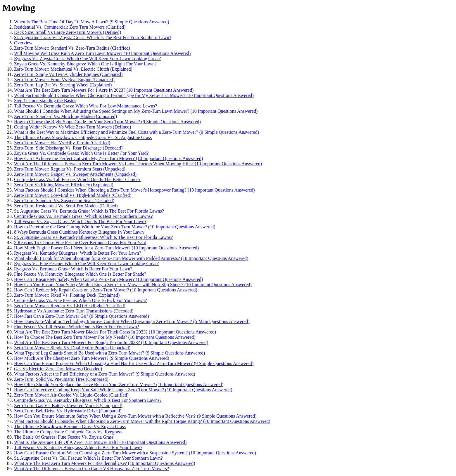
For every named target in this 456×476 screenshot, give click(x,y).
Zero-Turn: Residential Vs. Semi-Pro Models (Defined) (66, 206)
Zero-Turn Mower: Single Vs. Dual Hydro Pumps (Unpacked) (72, 348)
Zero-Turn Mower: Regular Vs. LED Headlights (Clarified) (70, 306)
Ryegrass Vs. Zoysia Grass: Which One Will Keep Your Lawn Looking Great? (87, 59)
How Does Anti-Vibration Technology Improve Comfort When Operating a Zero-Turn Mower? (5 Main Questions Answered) (132, 321)
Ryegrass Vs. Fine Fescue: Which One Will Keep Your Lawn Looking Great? (86, 264)
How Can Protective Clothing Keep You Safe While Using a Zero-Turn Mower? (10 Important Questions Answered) (123, 390)
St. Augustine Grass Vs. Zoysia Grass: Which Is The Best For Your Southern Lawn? (93, 38)
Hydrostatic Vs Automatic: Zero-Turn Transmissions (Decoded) (74, 311)
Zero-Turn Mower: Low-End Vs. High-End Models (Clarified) (73, 195)
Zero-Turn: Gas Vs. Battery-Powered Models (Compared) (68, 405)
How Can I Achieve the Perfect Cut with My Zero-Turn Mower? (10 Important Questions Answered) (108, 158)
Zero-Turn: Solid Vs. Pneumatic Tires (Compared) (61, 379)
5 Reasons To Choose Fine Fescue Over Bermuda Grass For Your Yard (80, 243)
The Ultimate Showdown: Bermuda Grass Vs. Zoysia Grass (70, 427)
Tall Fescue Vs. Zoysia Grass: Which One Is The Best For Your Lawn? (80, 222)
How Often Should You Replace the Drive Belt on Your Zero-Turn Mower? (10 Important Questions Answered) (119, 384)
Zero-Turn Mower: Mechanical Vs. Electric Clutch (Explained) (73, 69)
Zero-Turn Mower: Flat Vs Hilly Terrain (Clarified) (62, 143)
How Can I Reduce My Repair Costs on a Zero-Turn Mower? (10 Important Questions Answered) (106, 290)
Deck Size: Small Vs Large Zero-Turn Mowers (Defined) (68, 32)
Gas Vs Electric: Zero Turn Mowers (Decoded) (58, 369)
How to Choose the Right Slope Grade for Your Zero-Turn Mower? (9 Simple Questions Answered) (107, 122)
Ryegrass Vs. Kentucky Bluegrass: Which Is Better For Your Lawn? (78, 253)
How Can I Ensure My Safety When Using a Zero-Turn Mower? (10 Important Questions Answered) (108, 279)
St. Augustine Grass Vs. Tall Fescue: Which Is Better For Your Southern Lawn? (88, 458)
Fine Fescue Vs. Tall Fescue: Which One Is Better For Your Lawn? (77, 327)
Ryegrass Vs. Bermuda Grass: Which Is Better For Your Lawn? (73, 269)
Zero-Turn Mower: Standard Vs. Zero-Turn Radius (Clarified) (72, 48)
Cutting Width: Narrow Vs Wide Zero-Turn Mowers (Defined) (72, 127)
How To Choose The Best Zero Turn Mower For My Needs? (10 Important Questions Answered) (105, 337)
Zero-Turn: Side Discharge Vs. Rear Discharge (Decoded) (68, 148)
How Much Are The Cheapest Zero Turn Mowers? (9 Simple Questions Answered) (92, 358)
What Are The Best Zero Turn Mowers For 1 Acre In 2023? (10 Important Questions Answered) (104, 90)
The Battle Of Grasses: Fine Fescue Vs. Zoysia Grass (64, 437)
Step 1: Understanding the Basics (45, 101)
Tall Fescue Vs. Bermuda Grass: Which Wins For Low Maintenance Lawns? (85, 106)
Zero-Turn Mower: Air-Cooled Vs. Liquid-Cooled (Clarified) (71, 395)
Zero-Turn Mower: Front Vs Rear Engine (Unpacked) (64, 80)
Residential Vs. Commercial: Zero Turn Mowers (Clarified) (70, 27)
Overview (23, 43)
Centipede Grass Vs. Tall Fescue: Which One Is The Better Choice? (77, 179)
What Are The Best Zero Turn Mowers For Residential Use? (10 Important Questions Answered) (105, 463)
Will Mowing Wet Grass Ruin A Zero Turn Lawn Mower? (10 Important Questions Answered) (102, 53)
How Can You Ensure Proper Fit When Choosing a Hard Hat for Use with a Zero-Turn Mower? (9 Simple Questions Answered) (134, 363)
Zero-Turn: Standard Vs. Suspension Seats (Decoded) (64, 200)
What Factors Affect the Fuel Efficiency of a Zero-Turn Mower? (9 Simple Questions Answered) (105, 374)
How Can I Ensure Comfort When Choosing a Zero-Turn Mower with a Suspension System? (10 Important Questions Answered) (135, 453)
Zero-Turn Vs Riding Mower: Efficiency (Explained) (64, 185)
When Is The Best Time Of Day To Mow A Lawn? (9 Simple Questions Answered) (92, 22)
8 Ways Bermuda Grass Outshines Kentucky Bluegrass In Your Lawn (79, 232)
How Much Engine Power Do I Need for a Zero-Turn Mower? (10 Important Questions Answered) (106, 248)
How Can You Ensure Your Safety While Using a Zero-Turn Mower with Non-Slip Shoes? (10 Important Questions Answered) (133, 285)
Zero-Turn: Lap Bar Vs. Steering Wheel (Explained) (63, 85)
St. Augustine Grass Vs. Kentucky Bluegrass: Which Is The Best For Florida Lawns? (93, 237)
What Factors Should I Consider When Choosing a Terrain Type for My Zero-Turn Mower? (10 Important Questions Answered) (134, 95)
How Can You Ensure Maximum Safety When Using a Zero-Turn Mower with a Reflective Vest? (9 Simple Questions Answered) (135, 416)
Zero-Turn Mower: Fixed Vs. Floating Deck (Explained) (67, 295)
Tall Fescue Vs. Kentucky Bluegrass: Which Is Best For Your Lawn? (78, 448)
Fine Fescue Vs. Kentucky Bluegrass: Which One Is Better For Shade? (80, 274)
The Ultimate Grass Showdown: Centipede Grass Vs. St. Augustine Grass (83, 137)
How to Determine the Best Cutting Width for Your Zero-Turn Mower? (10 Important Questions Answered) (115, 227)
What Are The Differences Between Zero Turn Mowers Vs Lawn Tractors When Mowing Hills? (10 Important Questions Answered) (138, 164)
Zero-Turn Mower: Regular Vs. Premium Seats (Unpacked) (70, 169)
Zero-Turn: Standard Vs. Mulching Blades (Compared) (65, 116)
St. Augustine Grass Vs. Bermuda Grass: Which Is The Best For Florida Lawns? (89, 211)
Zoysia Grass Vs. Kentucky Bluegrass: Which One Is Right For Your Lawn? (85, 64)
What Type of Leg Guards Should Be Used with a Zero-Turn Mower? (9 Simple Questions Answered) (109, 353)
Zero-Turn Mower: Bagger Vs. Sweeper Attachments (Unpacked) (75, 174)
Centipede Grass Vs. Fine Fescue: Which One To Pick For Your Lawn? (80, 300)
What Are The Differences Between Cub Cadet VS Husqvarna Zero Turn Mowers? (91, 469)
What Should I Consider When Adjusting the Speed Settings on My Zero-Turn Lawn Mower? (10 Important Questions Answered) (136, 111)
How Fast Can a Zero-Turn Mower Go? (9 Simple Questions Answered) (82, 316)
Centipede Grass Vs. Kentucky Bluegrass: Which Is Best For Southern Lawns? (88, 400)
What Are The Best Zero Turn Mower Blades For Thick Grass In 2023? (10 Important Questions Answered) (115, 332)
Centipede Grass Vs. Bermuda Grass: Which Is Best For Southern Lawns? (83, 216)
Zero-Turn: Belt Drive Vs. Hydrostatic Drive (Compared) (68, 411)
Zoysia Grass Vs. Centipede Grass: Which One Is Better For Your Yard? (81, 153)
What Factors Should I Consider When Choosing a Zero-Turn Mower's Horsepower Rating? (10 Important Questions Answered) (134, 190)
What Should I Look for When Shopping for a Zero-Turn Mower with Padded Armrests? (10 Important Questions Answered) (131, 258)
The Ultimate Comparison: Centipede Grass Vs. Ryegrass (68, 432)
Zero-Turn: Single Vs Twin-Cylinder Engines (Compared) (68, 74)
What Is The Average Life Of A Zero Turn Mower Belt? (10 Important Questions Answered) (100, 442)
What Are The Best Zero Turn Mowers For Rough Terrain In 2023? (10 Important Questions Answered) (111, 342)
